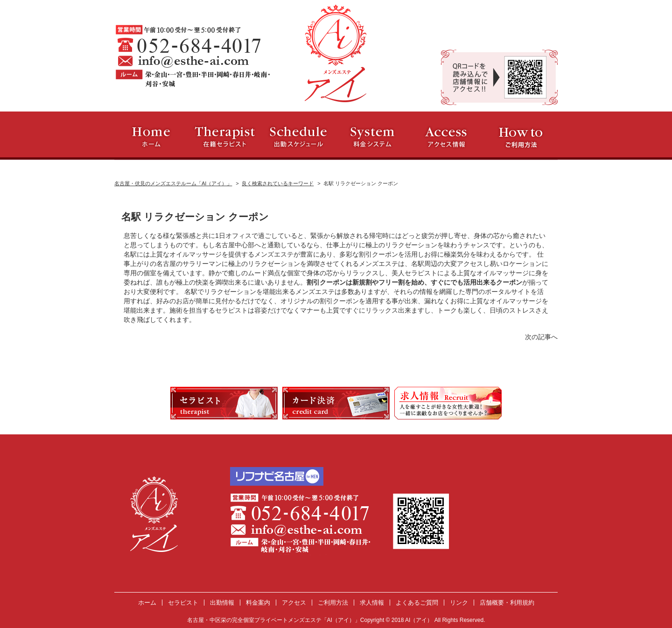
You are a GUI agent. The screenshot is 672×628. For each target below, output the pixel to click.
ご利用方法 (333, 603)
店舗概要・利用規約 (507, 603)
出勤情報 (222, 603)
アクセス (294, 603)
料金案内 (258, 603)
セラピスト (183, 603)
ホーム (147, 603)
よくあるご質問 (417, 603)
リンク (459, 603)
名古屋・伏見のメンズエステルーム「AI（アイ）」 (173, 183)
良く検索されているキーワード (278, 183)
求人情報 (372, 603)
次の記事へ (541, 337)
